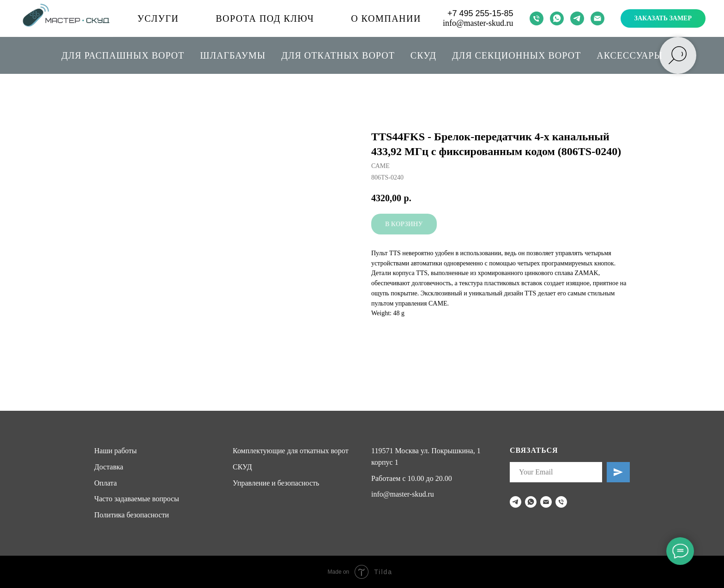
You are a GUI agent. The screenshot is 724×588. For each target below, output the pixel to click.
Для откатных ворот (338, 55)
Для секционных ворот (516, 55)
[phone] (537, 18)
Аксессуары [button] (630, 55)
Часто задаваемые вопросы (137, 499)
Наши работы (115, 451)
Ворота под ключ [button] (265, 18)
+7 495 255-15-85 (480, 13)
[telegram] (577, 18)
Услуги (158, 18)
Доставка (109, 467)
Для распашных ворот (123, 55)
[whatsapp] (557, 18)
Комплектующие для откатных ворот (291, 451)
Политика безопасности (132, 515)
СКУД (423, 55)
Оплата (106, 483)
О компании (386, 18)
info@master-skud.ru (478, 23)
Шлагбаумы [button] (233, 55)
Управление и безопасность (276, 483)
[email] (597, 18)
